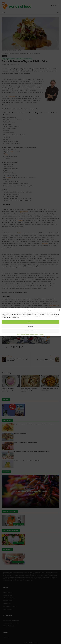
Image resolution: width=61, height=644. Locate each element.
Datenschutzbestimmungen (32, 334)
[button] (59, 310)
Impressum (41, 334)
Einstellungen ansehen (31, 331)
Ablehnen (31, 326)
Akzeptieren (31, 322)
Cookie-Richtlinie (21, 334)
